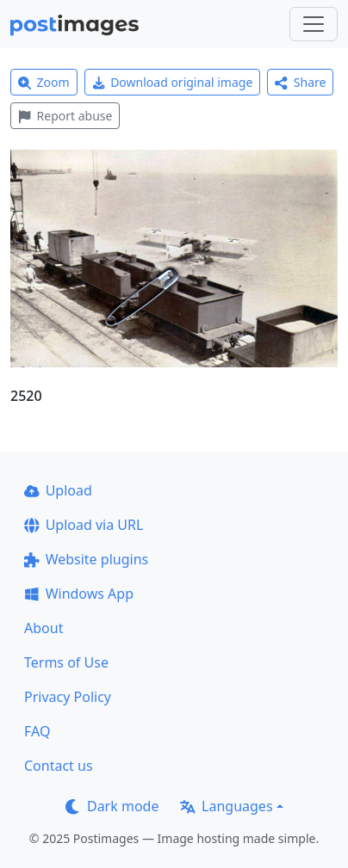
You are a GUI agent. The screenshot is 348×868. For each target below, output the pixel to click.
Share (300, 82)
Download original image (173, 82)
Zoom (44, 82)
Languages (226, 806)
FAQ (37, 731)
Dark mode (112, 806)
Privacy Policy (68, 697)
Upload (58, 490)
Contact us (59, 766)
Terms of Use (66, 662)
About (43, 628)
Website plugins (86, 559)
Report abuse (65, 116)
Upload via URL (84, 525)
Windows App (79, 594)
